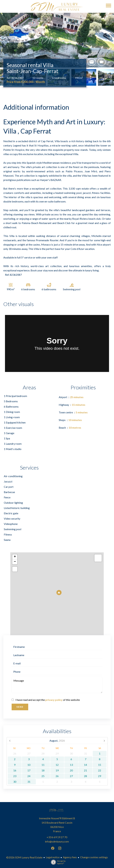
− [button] (15, 562)
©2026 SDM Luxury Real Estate (24, 857)
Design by (57, 862)
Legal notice (53, 857)
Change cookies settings (94, 857)
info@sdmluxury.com (57, 841)
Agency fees (70, 857)
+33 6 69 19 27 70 (57, 837)
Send (20, 707)
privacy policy (54, 700)
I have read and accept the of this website (48, 700)
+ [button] (15, 557)
